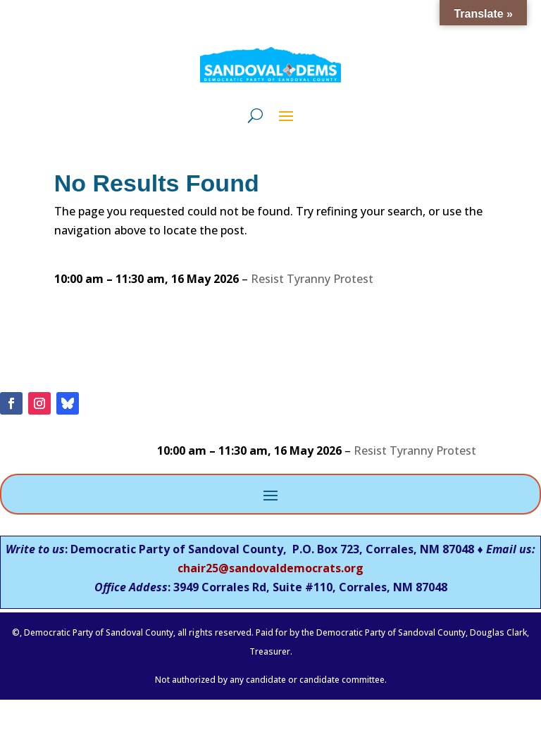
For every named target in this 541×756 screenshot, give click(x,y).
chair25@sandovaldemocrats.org (270, 568)
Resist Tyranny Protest (312, 279)
